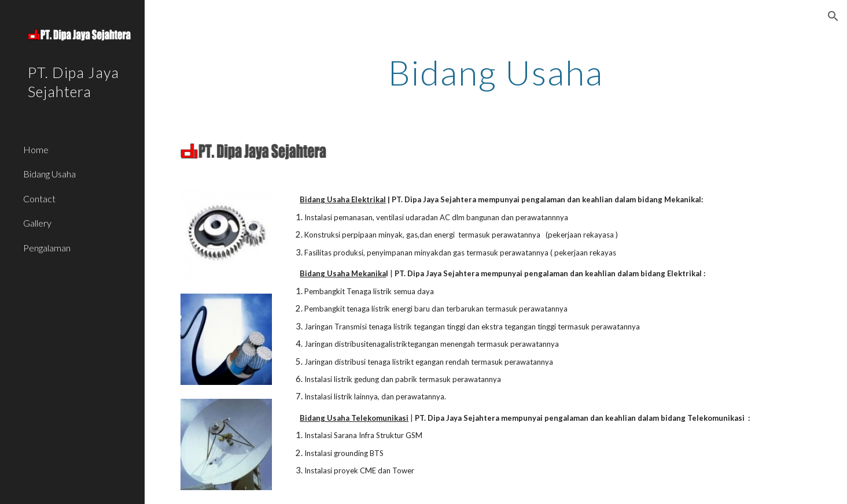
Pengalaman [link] (47, 248)
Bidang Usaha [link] (49, 174)
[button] (833, 16)
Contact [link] (39, 199)
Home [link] (36, 149)
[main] (496, 72)
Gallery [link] (37, 223)
